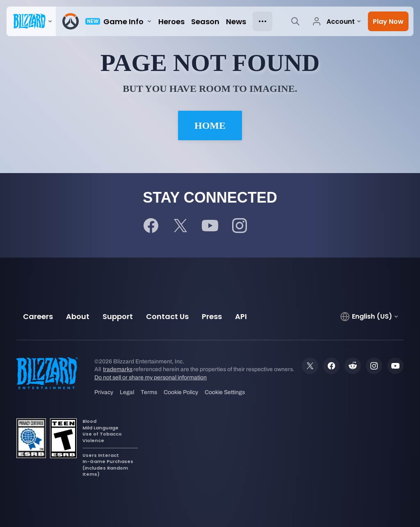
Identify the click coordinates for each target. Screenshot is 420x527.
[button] (388, 21)
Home (210, 125)
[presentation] (31, 21)
